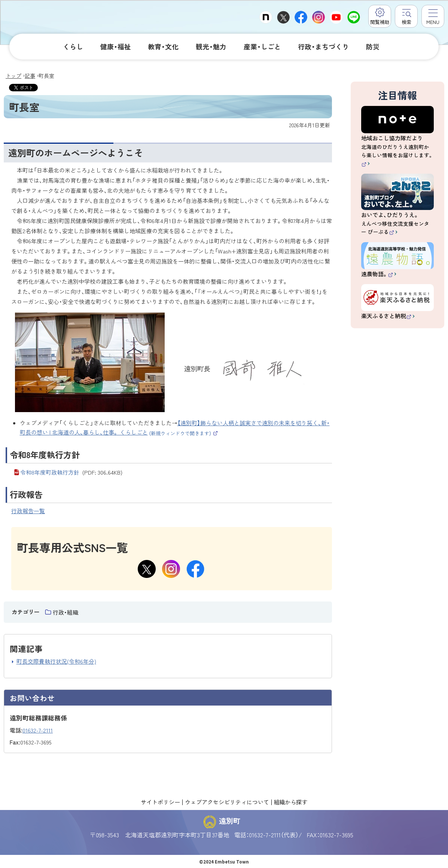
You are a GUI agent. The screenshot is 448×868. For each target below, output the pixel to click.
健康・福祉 (116, 46)
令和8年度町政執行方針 (71, 472)
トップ (13, 76)
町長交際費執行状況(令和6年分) (56, 661)
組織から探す (290, 802)
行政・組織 (65, 612)
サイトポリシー (160, 802)
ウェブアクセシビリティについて (227, 802)
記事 (30, 76)
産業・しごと (262, 46)
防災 (373, 46)
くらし (73, 46)
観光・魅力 (211, 46)
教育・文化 (163, 46)
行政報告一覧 (28, 511)
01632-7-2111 (38, 730)
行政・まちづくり (323, 46)
